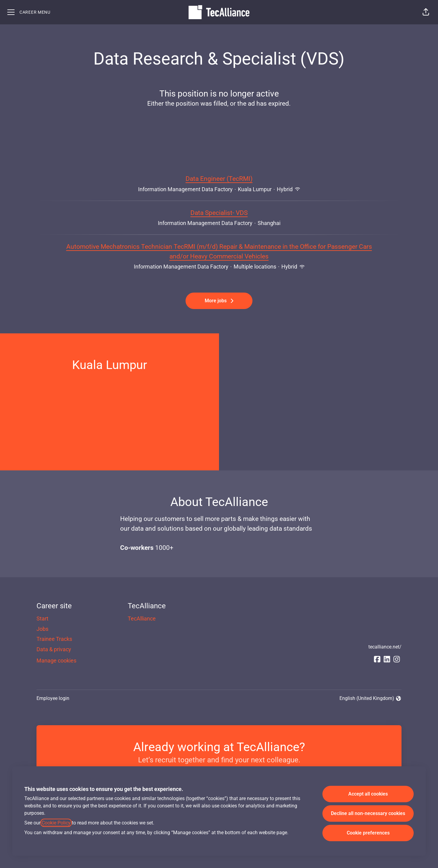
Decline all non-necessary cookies (368, 813)
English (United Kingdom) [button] (370, 699)
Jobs (42, 629)
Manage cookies (56, 661)
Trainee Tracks (54, 639)
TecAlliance (142, 618)
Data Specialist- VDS (219, 213)
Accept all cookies (368, 794)
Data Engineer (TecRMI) (219, 179)
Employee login (53, 698)
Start (42, 618)
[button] (426, 12)
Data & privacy (54, 649)
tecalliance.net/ (385, 647)
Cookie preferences (368, 833)
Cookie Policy (56, 823)
